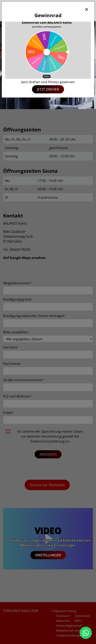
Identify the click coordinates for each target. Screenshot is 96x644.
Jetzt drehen (48, 89)
